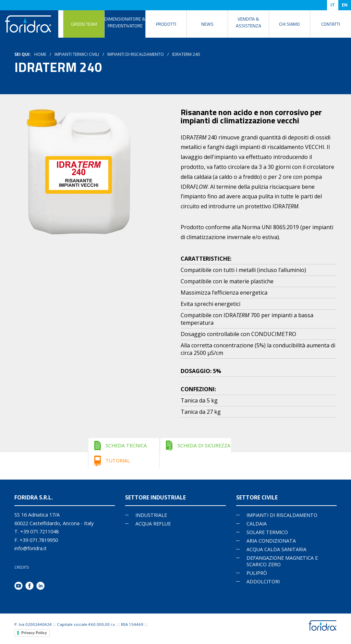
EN (345, 5)
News (207, 24)
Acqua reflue (153, 524)
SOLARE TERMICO (267, 532)
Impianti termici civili (77, 54)
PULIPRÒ (257, 573)
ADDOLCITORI (263, 581)
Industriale (151, 515)
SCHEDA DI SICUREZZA (204, 445)
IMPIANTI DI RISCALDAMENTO (282, 515)
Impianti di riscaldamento (136, 54)
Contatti (331, 24)
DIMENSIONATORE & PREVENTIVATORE (125, 22)
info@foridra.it (31, 548)
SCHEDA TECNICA (126, 445)
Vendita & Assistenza (249, 22)
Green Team (84, 24)
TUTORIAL (118, 461)
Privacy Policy (34, 633)
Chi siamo (289, 24)
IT (333, 5)
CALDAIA (257, 524)
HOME (40, 54)
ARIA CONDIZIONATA (271, 541)
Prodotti (166, 24)
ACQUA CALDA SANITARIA (276, 549)
